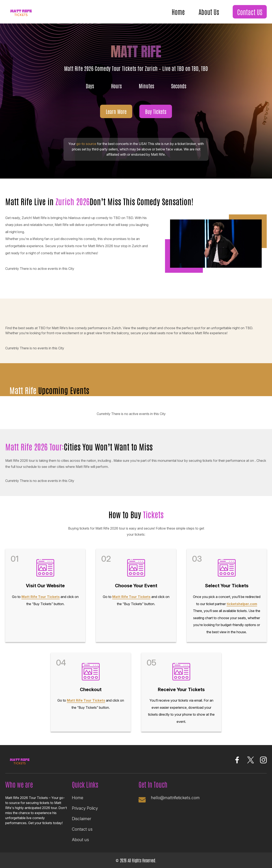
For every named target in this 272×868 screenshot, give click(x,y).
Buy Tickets (156, 111)
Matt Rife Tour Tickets (41, 597)
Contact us (82, 829)
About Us (209, 12)
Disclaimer (82, 819)
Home (178, 12)
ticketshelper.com (242, 604)
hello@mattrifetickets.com (175, 798)
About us (80, 840)
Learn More (116, 111)
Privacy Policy (85, 808)
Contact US (250, 12)
